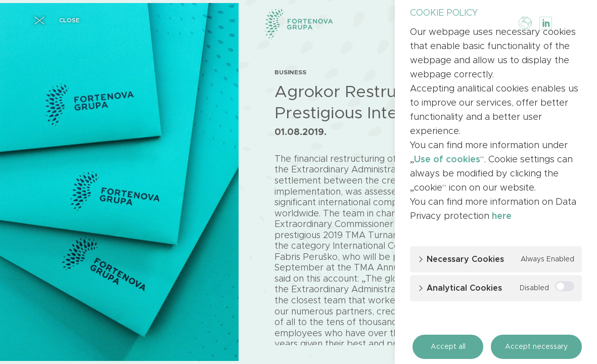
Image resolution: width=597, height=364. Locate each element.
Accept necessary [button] (536, 347)
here (502, 216)
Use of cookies (447, 160)
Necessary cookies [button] (465, 259)
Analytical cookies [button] (464, 288)
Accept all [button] (448, 347)
